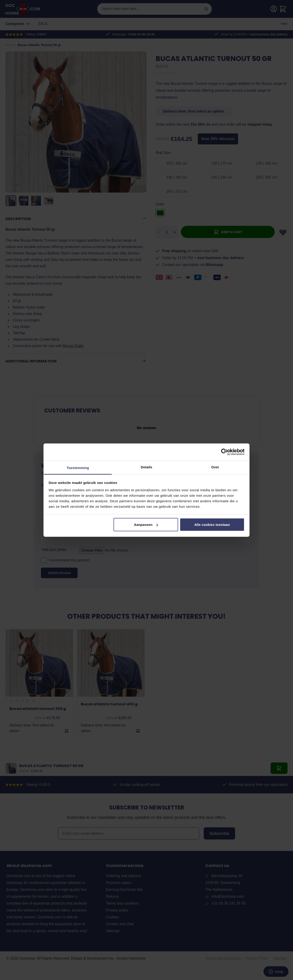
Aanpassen (146, 525)
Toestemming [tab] (78, 468)
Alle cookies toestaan (212, 525)
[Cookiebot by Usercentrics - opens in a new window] (224, 452)
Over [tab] (215, 467)
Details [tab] (146, 467)
